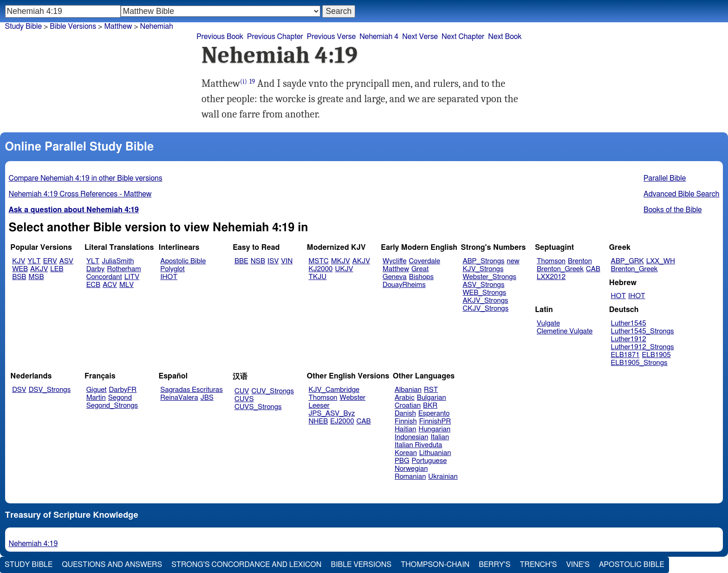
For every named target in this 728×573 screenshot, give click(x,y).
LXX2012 (551, 277)
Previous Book (220, 37)
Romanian (410, 477)
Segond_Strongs (112, 406)
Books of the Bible (673, 210)
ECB (93, 285)
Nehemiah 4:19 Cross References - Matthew (80, 194)
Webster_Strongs (489, 277)
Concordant (104, 277)
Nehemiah (157, 26)
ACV (110, 285)
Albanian (408, 390)
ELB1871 (625, 355)
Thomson (551, 261)
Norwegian (411, 469)
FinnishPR (435, 421)
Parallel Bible (665, 178)
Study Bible (23, 26)
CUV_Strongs (272, 391)
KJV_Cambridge (334, 390)
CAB (593, 269)
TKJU (318, 277)
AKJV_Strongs (485, 301)
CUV (242, 391)
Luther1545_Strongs (643, 331)
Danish (405, 413)
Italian (440, 437)
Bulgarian (432, 398)
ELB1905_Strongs (639, 363)
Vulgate (548, 323)
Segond (120, 398)
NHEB (318, 421)
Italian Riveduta (418, 445)
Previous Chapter (275, 37)
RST (431, 390)
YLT (34, 261)
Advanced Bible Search (681, 194)
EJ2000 (342, 421)
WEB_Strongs (484, 293)
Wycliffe (394, 261)
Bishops (421, 277)
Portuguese (429, 461)
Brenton (580, 261)
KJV (19, 261)
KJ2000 (321, 269)
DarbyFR (123, 390)
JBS (207, 398)
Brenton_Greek (560, 269)
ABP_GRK (627, 261)
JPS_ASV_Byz (332, 413)
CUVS (244, 399)
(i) (244, 81)
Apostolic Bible (632, 565)
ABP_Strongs (483, 261)
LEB (57, 269)
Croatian (408, 406)
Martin (96, 398)
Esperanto (434, 413)
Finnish (406, 421)
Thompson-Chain (435, 565)
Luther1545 (629, 323)
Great (420, 269)
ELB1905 (656, 355)
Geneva (395, 277)
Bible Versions (73, 26)
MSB (36, 277)
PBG (402, 461)
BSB (19, 277)
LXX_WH (661, 261)
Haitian (406, 429)
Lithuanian (435, 453)
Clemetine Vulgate (565, 331)
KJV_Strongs (483, 269)
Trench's (538, 565)
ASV (66, 261)
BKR (430, 406)
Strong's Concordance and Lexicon (246, 565)
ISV (273, 261)
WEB (20, 269)
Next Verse (420, 37)
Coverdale (425, 261)
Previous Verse (331, 37)
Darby (96, 269)
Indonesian (412, 437)
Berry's (494, 565)
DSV (19, 390)
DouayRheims (404, 285)
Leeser (319, 406)
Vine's (578, 565)
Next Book (505, 37)
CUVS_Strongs (258, 407)
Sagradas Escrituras (191, 390)
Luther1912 (629, 339)
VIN (287, 261)
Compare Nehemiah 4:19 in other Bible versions (86, 178)
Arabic (405, 398)
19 (252, 81)
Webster (352, 398)
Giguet (97, 390)
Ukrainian (443, 477)
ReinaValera (179, 398)
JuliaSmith (118, 261)
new (513, 261)
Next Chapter (463, 37)
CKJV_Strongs (485, 309)
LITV (132, 277)
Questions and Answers (112, 565)
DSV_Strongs (50, 390)
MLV (127, 285)
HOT (618, 296)
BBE (241, 261)
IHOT (169, 277)
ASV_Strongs (483, 285)
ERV (50, 261)
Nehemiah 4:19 (33, 544)
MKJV (341, 261)
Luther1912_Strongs (643, 347)
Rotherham (124, 269)
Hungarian (435, 429)
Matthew (118, 26)
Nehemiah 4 (379, 37)
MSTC (319, 261)
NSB (258, 261)
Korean (406, 453)
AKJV (39, 269)
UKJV (344, 269)
